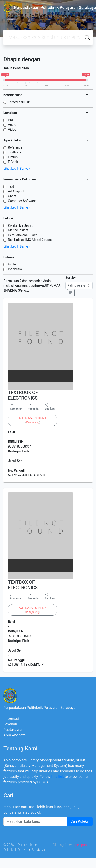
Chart (12, 196)
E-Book (13, 162)
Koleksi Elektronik (21, 225)
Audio (12, 125)
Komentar (16, 407)
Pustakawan (13, 730)
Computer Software (22, 201)
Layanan (10, 724)
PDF (11, 120)
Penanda (33, 409)
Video (12, 130)
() (33, 420)
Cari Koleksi (80, 821)
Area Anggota (15, 735)
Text (11, 186)
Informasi (11, 719)
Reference (15, 147)
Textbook (15, 152)
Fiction (13, 157)
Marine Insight (18, 230)
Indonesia (15, 269)
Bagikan (50, 407)
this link (57, 777)
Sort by (71, 278)
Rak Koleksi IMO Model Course (30, 240)
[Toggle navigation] (10, 18)
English (13, 264)
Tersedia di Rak (19, 102)
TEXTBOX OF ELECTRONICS (23, 585)
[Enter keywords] (36, 821)
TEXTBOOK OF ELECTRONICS (23, 395)
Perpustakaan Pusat (22, 235)
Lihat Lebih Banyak (17, 169)
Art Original (16, 191)
